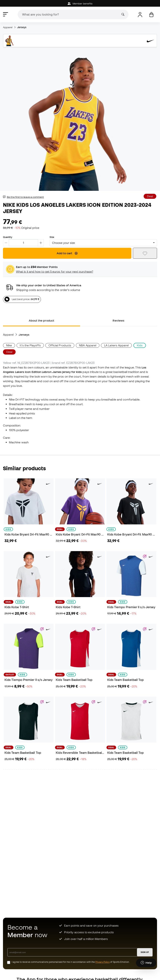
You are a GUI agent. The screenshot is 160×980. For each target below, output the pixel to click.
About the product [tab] (42, 320)
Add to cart (67, 253)
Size (52, 237)
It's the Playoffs (30, 345)
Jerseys (22, 27)
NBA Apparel (88, 345)
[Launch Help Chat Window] (146, 963)
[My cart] (151, 15)
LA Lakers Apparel (116, 345)
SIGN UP (145, 952)
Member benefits (80, 4)
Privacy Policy (102, 962)
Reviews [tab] (118, 320)
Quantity (8, 237)
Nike (9, 345)
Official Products (60, 345)
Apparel (8, 27)
